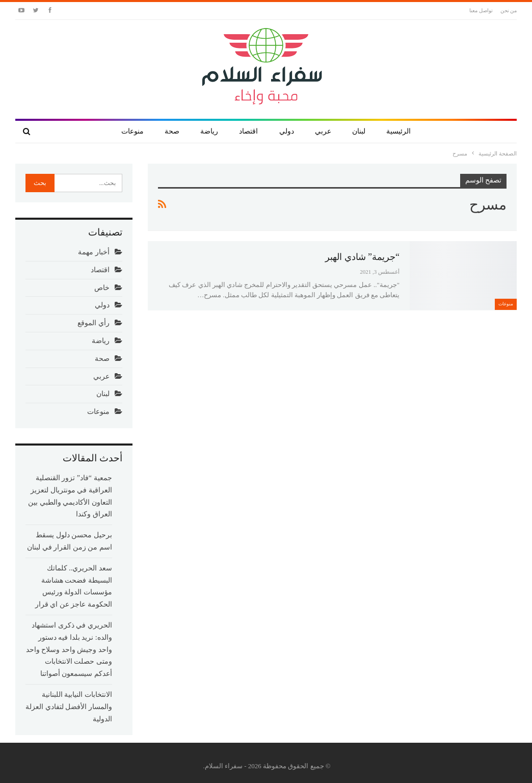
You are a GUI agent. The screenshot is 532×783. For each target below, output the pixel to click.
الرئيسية (398, 131)
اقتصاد (248, 131)
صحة (172, 131)
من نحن (509, 10)
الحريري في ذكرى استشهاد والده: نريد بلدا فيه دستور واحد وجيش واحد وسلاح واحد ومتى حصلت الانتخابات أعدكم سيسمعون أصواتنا (69, 649)
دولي (287, 131)
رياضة (209, 131)
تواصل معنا (481, 10)
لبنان (359, 131)
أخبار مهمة (94, 252)
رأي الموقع (94, 323)
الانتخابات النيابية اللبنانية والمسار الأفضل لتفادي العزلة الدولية (69, 707)
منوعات (132, 131)
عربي (323, 131)
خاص (102, 288)
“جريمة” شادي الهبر (362, 257)
